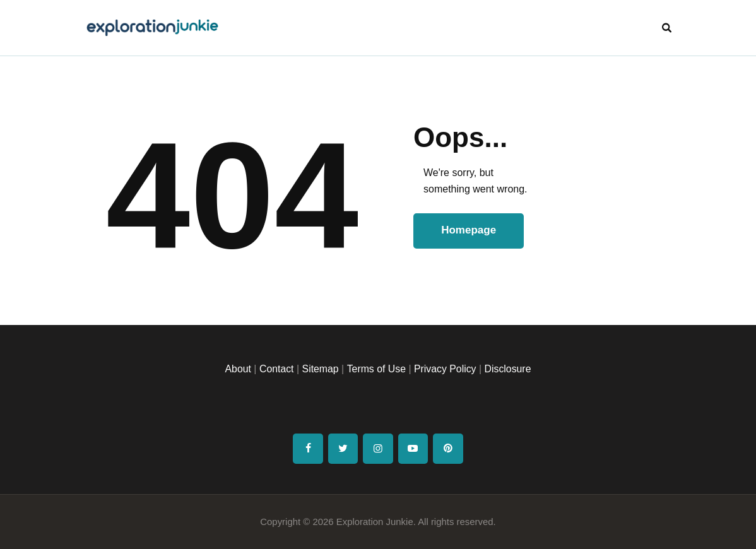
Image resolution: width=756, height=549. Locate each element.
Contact (275, 369)
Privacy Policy (446, 369)
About (237, 369)
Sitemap (320, 369)
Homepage (469, 231)
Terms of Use (376, 369)
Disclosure (509, 369)
